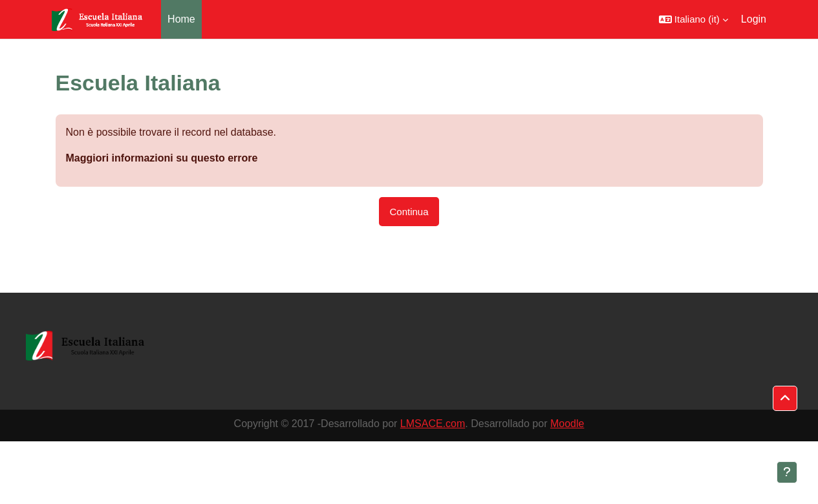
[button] (694, 19)
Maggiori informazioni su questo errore (162, 158)
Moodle (567, 424)
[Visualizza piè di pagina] (787, 472)
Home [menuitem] (181, 19)
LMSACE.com (433, 424)
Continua (409, 212)
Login (754, 19)
